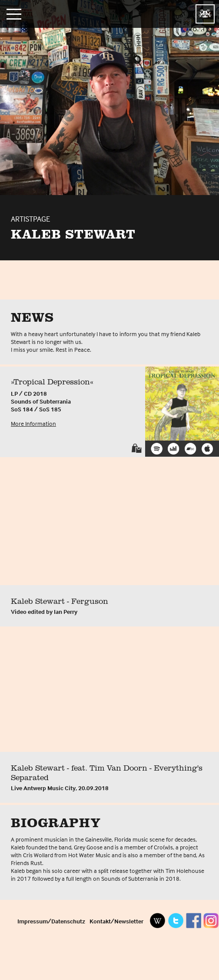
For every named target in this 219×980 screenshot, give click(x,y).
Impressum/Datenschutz (51, 921)
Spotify (157, 449)
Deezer (174, 449)
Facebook (193, 921)
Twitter (176, 921)
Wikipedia (158, 921)
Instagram (211, 921)
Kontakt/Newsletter (116, 921)
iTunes (207, 449)
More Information (33, 423)
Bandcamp (191, 449)
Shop (137, 448)
